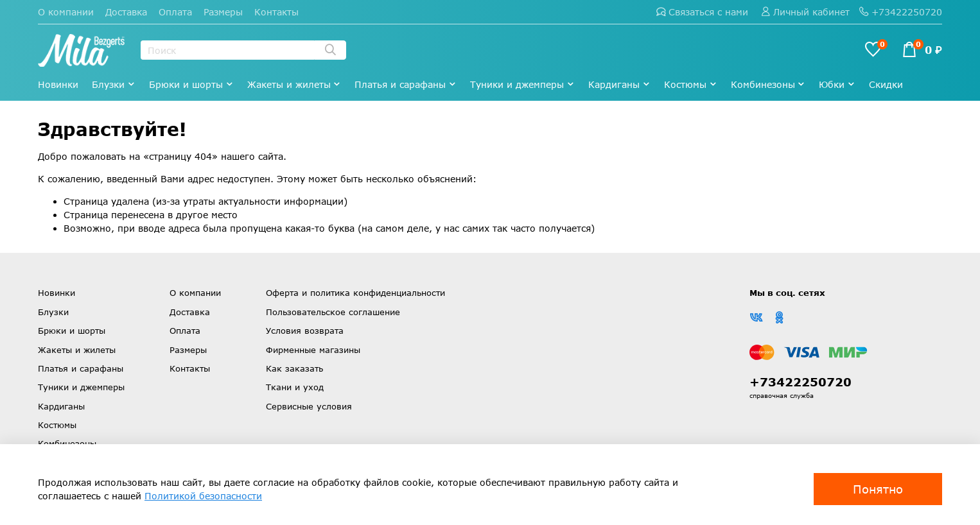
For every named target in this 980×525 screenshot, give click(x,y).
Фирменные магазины (313, 350)
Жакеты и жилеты (294, 84)
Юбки (837, 84)
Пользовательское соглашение (333, 312)
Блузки (114, 84)
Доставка (126, 12)
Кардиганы (619, 84)
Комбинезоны (768, 84)
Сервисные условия (309, 406)
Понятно (878, 489)
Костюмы (691, 84)
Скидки (886, 84)
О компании (66, 12)
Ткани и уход (295, 387)
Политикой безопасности (203, 496)
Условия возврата (305, 331)
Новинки (58, 84)
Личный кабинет (805, 12)
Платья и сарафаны (406, 84)
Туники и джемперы (522, 84)
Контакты (276, 12)
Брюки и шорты (191, 84)
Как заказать (294, 368)
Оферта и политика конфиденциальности (355, 293)
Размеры (223, 12)
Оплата (175, 12)
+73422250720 (901, 12)
